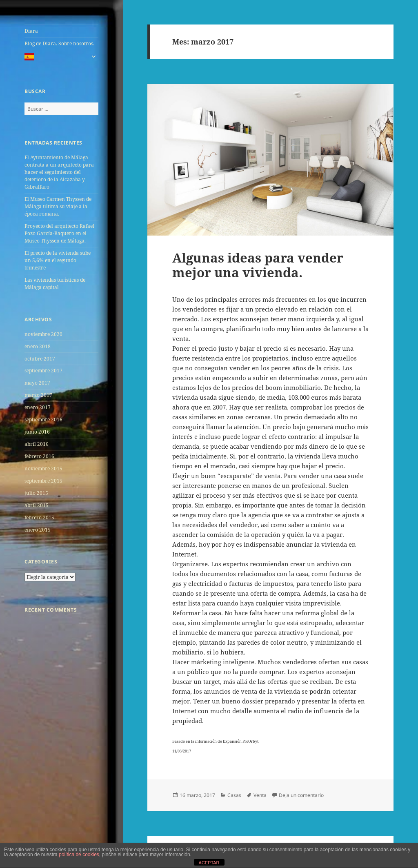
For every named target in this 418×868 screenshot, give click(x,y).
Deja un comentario (301, 795)
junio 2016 (37, 432)
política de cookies (79, 855)
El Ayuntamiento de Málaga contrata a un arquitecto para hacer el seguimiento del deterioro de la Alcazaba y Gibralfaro (59, 172)
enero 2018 (38, 346)
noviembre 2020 (43, 334)
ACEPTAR (209, 863)
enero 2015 (38, 530)
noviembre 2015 (43, 468)
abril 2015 (37, 505)
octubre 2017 (40, 359)
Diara (31, 31)
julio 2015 (36, 493)
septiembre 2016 (43, 420)
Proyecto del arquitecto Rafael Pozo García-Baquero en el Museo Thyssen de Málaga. (59, 233)
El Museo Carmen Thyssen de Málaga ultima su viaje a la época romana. (58, 206)
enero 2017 (38, 407)
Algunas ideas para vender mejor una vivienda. (258, 265)
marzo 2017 (38, 395)
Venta (260, 795)
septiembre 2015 (43, 481)
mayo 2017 (37, 383)
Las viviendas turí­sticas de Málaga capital (55, 284)
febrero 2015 (39, 517)
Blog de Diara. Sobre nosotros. (59, 43)
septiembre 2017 (43, 371)
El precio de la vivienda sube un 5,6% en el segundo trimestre (58, 260)
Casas (234, 795)
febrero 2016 (39, 456)
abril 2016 (37, 444)
